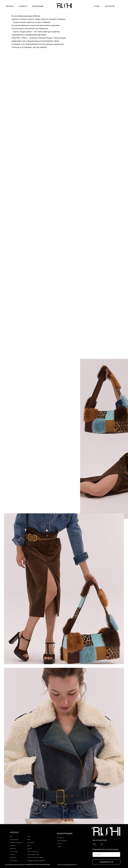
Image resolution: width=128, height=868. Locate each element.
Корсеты (13, 848)
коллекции (38, 6)
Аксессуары (14, 839)
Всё (11, 836)
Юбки (29, 839)
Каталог (10, 6)
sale (29, 845)
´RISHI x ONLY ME (32, 851)
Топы (29, 836)
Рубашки (13, 857)
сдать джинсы (62, 841)
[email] (106, 854)
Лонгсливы (14, 851)
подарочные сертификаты (36, 860)
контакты (110, 6)
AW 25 (29, 848)
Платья (12, 854)
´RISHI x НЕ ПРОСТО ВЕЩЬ (35, 857)
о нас (97, 6)
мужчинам (31, 842)
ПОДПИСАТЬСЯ (106, 862)
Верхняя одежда (16, 842)
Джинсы (13, 845)
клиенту (23, 6)
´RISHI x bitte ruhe (33, 854)
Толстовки (14, 860)
